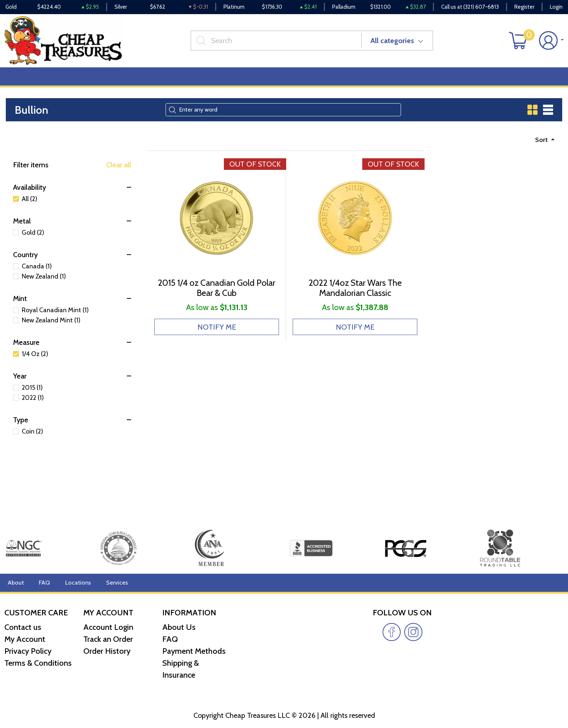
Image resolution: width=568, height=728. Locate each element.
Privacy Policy (28, 651)
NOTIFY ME (217, 340)
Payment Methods (194, 651)
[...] (279, 43)
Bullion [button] (20, 80)
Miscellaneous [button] (200, 80)
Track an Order (108, 639)
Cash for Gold (544, 80)
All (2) (30, 204)
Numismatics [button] (67, 80)
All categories (395, 43)
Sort (541, 144)
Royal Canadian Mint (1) (55, 315)
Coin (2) (32, 436)
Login (556, 7)
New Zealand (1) (44, 281)
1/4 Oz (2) (35, 359)
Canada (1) (37, 271)
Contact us (23, 627)
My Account (25, 639)
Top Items (151, 80)
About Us (179, 627)
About (15, 583)
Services (112, 583)
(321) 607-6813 (481, 7)
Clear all (119, 170)
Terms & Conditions (38, 663)
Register (524, 7)
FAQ (43, 583)
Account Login (108, 627)
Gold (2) (33, 238)
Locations (75, 583)
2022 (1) (33, 403)
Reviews (247, 80)
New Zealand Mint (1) (51, 325)
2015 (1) (32, 393)
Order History (107, 651)
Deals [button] (112, 80)
